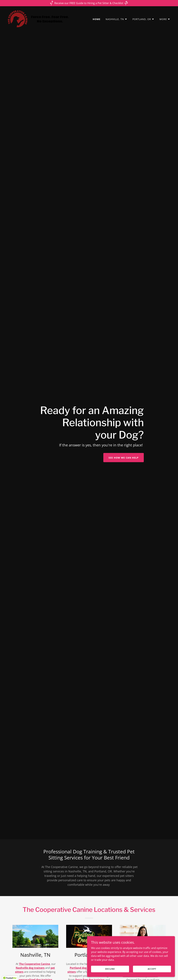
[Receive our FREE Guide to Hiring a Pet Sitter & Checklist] (89, 3)
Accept (157, 968)
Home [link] (97, 19)
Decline (126, 968)
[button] (116, 19)
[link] (39, 18)
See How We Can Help (124, 458)
